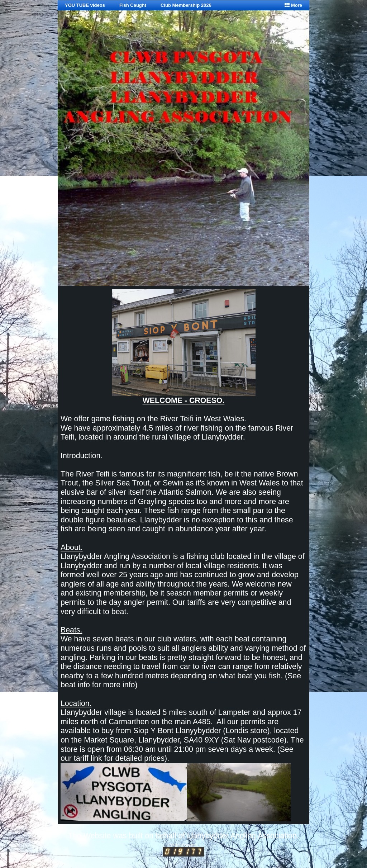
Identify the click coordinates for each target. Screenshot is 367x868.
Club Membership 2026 (186, 5)
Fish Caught (133, 5)
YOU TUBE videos (85, 5)
